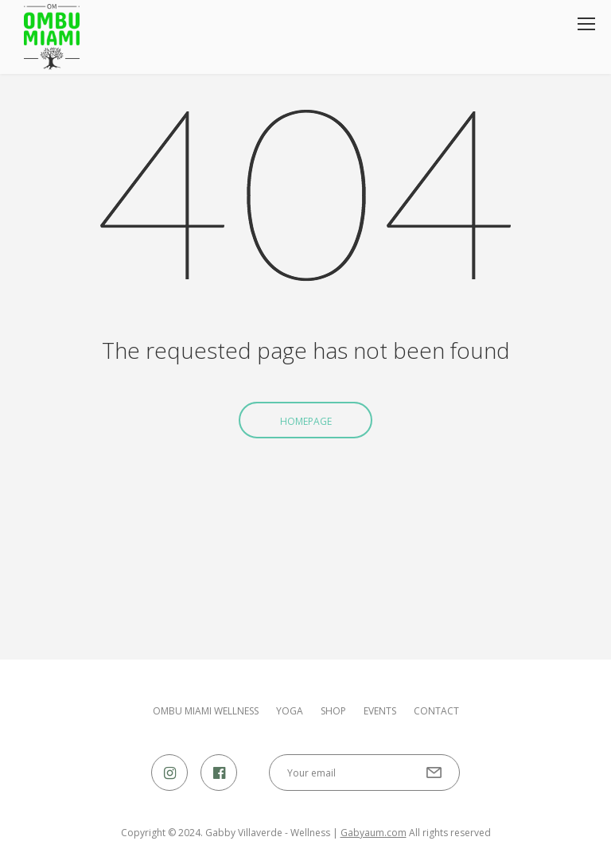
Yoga (290, 711)
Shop (333, 711)
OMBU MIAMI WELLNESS (206, 711)
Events (380, 711)
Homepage (306, 421)
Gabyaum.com (374, 833)
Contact (436, 711)
